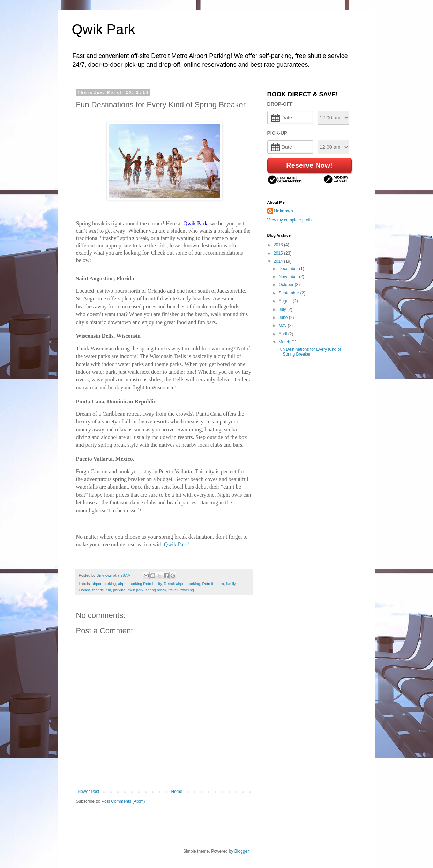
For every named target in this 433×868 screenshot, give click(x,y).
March (285, 342)
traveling (187, 590)
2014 (279, 261)
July (283, 309)
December (289, 269)
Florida (85, 590)
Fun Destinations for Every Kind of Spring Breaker (309, 352)
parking (119, 590)
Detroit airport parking (182, 584)
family (231, 584)
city (159, 584)
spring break (156, 590)
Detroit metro (213, 584)
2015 (279, 253)
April (283, 334)
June (283, 318)
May (283, 326)
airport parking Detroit (136, 584)
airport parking (104, 584)
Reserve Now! (309, 165)
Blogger (242, 851)
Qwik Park (104, 29)
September (289, 293)
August (286, 301)
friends (98, 590)
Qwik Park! (177, 544)
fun (108, 590)
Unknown (284, 211)
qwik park (135, 590)
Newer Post (89, 792)
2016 (279, 245)
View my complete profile (290, 220)
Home (177, 792)
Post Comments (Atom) (123, 801)
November (289, 277)
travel (173, 590)
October (286, 285)
